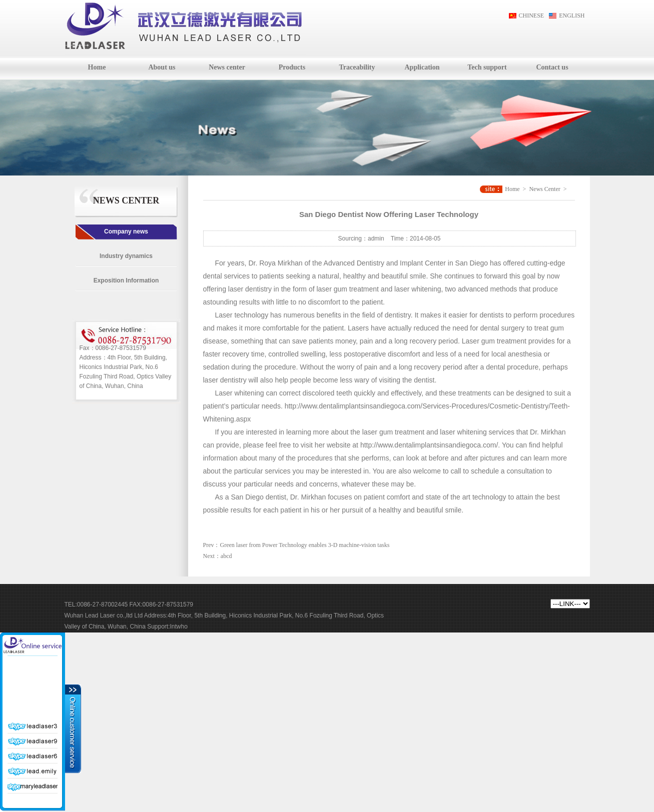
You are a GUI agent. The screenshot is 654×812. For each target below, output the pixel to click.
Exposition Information (126, 280)
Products (292, 67)
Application (422, 67)
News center (227, 67)
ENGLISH (572, 15)
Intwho (179, 626)
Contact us (552, 67)
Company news (126, 231)
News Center (544, 189)
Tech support (487, 67)
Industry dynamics (126, 256)
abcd (226, 556)
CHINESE (532, 15)
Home (97, 67)
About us (162, 67)
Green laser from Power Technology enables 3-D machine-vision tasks (305, 545)
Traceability (357, 67)
